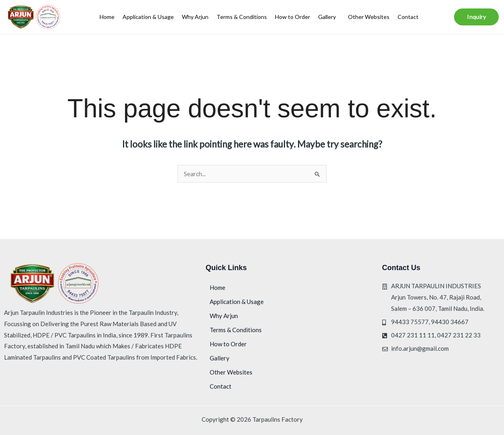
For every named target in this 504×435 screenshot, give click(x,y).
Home (107, 17)
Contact (408, 17)
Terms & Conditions (242, 17)
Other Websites (369, 17)
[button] (329, 17)
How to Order (293, 17)
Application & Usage (148, 17)
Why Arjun (195, 17)
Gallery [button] (327, 17)
